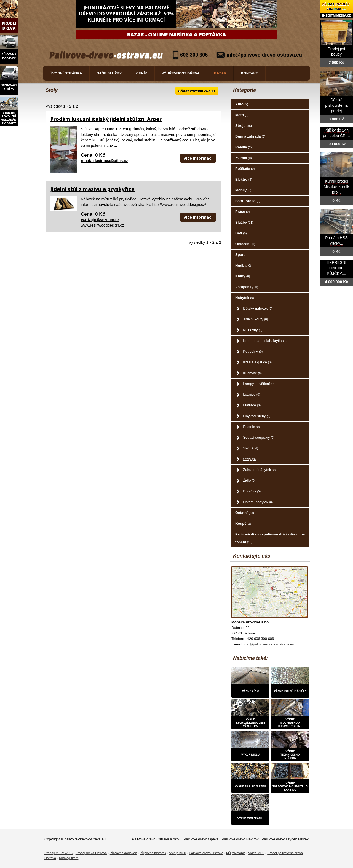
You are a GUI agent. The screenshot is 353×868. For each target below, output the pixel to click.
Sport (242, 255)
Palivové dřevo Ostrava (206, 853)
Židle (249, 480)
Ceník (141, 73)
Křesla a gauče (257, 362)
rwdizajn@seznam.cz (100, 220)
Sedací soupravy (259, 437)
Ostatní (245, 513)
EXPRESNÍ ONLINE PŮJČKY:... (337, 268)
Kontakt (249, 73)
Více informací (198, 158)
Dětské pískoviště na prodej (336, 105)
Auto (242, 104)
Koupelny (253, 351)
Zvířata (243, 158)
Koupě (243, 523)
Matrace (252, 405)
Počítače (245, 169)
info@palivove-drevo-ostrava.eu (264, 55)
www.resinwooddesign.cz (102, 225)
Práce (242, 212)
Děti (241, 233)
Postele (251, 427)
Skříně (250, 448)
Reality (244, 147)
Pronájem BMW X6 (58, 853)
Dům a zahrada (250, 136)
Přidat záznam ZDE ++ (197, 91)
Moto (242, 115)
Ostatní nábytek (258, 502)
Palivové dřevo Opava (201, 839)
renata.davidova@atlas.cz (104, 161)
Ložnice (252, 394)
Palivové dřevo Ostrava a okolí (156, 839)
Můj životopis (236, 853)
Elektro (244, 179)
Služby (244, 222)
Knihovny (253, 330)
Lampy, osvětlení (259, 384)
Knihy (243, 276)
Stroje (244, 126)
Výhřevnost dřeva (181, 73)
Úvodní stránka (66, 73)
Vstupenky (247, 287)
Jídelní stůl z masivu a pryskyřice (92, 189)
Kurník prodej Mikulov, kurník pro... (336, 187)
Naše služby (109, 73)
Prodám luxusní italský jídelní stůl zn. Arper (106, 119)
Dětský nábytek (258, 308)
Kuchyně (252, 373)
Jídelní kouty (255, 319)
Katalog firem (69, 858)
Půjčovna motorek (153, 853)
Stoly (249, 459)
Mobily (243, 190)
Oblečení (245, 244)
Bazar (220, 73)
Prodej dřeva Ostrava (91, 853)
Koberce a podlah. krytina (266, 341)
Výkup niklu (177, 853)
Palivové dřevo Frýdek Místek (285, 839)
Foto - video (248, 201)
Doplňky (252, 491)
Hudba (243, 265)
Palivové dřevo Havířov (240, 839)
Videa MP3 (256, 853)
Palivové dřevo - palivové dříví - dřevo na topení (270, 538)
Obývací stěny (257, 416)
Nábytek (244, 298)
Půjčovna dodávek (123, 853)
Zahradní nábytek (259, 470)
